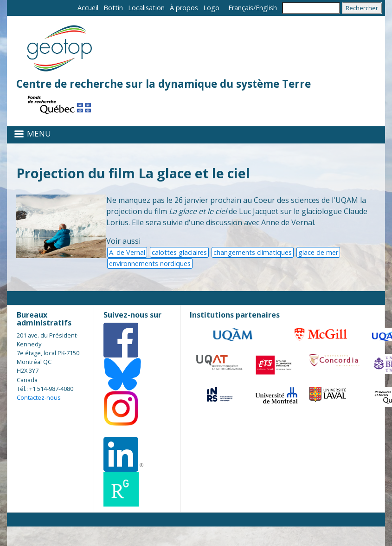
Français (241, 8)
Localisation (146, 8)
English (266, 8)
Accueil (88, 8)
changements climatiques (253, 252)
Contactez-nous (39, 397)
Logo (211, 8)
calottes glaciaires (179, 252)
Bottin (113, 8)
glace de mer (318, 252)
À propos (184, 8)
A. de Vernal (127, 252)
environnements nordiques (150, 263)
